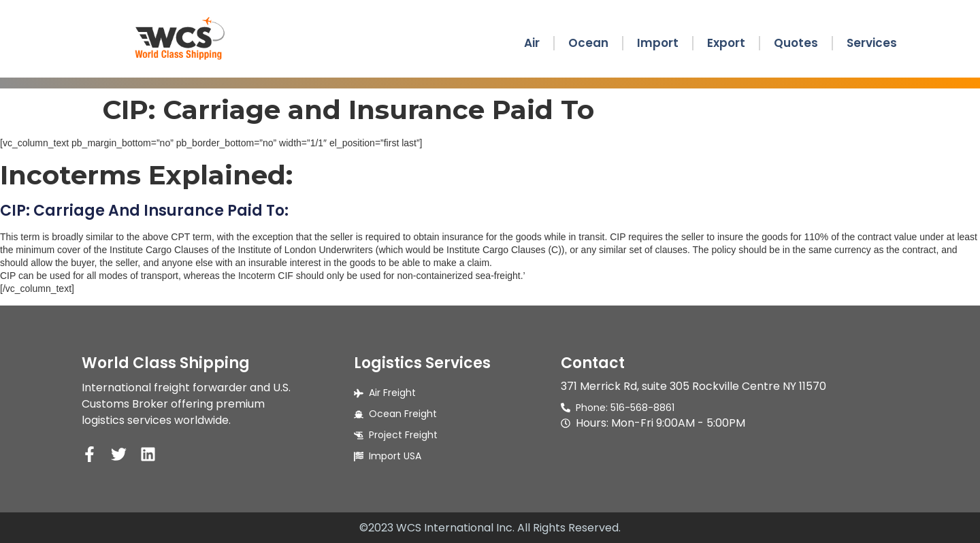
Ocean (588, 43)
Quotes (796, 43)
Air (532, 43)
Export (726, 43)
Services (872, 43)
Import (658, 43)
